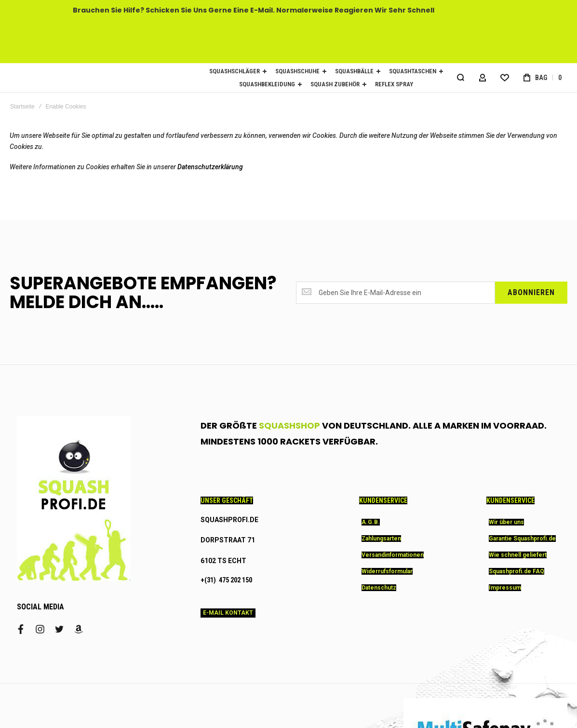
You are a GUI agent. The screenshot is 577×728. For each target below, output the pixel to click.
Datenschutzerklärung (210, 167)
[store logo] (96, 78)
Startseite (22, 107)
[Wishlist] (505, 78)
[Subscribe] (531, 293)
